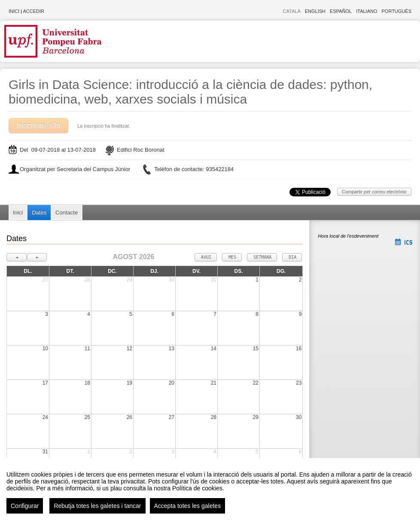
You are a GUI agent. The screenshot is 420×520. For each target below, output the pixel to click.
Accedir (33, 11)
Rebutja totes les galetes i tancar (97, 506)
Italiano (367, 11)
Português (397, 11)
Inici (14, 11)
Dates (39, 213)
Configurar (25, 506)
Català (292, 11)
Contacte (67, 213)
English (315, 11)
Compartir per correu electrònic (374, 192)
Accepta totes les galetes (188, 506)
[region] (210, 489)
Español (341, 11)
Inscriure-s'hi (38, 125)
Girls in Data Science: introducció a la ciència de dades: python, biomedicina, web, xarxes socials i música (190, 92)
